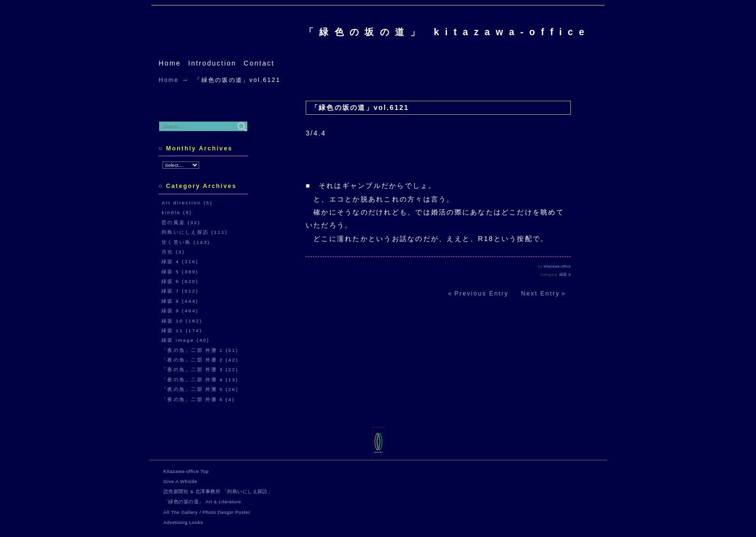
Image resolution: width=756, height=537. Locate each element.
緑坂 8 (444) (180, 301)
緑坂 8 (565, 275)
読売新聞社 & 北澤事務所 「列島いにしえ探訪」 (218, 491)
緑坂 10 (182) (182, 321)
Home (170, 63)
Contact (259, 63)
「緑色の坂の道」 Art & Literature (202, 502)
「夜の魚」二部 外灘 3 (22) (200, 369)
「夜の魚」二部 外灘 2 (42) (200, 360)
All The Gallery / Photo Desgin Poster (207, 512)
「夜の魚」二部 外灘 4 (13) (200, 380)
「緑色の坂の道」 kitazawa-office (447, 32)
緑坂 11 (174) (182, 330)
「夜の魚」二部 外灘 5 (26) (200, 389)
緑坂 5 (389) (180, 272)
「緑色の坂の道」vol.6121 (360, 107)
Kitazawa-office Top (186, 471)
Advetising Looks (183, 522)
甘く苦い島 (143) (186, 242)
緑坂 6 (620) (180, 281)
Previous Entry (482, 294)
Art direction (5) (187, 203)
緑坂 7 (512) (180, 291)
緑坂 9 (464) (180, 311)
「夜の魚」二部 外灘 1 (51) (200, 350)
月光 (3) (173, 252)
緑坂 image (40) (185, 340)
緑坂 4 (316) (180, 262)
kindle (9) (177, 212)
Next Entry (541, 294)
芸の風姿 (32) (181, 222)
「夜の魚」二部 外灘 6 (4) (198, 399)
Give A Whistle (180, 481)
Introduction (212, 63)
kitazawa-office (557, 266)
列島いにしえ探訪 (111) (195, 232)
